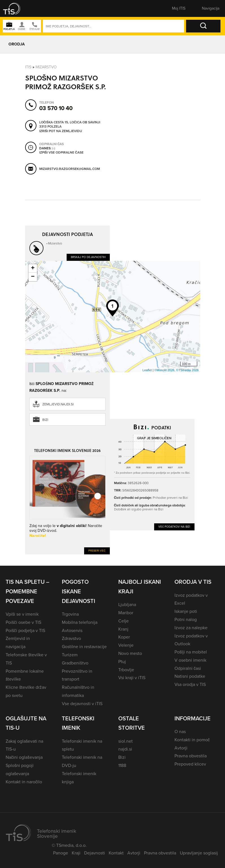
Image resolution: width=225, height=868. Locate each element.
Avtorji (181, 748)
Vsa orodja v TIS (190, 684)
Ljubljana (127, 604)
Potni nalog (186, 619)
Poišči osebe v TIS (23, 622)
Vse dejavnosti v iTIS (82, 704)
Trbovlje (126, 670)
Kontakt (116, 853)
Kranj (123, 629)
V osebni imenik (190, 660)
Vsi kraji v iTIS (132, 678)
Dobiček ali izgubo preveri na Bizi (139, 509)
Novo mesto (130, 653)
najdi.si (125, 749)
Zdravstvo (71, 638)
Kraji (76, 853)
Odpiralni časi (188, 668)
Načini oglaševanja (24, 757)
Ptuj (122, 662)
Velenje (126, 645)
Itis (28, 67)
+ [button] (33, 268)
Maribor (126, 613)
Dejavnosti (95, 853)
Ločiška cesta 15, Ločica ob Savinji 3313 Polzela (70, 124)
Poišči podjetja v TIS (25, 630)
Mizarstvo (46, 67)
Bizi (45, 420)
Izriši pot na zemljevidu (61, 131)
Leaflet (147, 370)
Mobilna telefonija (80, 622)
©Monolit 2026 (164, 370)
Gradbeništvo (75, 663)
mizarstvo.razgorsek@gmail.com (70, 169)
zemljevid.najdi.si (58, 404)
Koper (124, 637)
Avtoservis (72, 630)
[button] (16, 8)
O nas (180, 732)
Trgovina (70, 614)
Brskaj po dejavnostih (88, 257)
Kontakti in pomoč (192, 740)
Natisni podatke (190, 676)
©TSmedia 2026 (187, 370)
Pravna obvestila (191, 756)
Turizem (70, 655)
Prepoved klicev (190, 764)
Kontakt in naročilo (24, 782)
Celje (124, 621)
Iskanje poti (186, 611)
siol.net (125, 741)
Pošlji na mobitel (191, 652)
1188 (122, 765)
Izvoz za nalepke (191, 628)
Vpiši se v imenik (22, 614)
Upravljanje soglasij (199, 853)
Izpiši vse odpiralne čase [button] (61, 152)
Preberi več (97, 551)
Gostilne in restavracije (84, 647)
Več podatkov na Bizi (174, 527)
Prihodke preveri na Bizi (170, 498)
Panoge (61, 853)
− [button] (33, 277)
